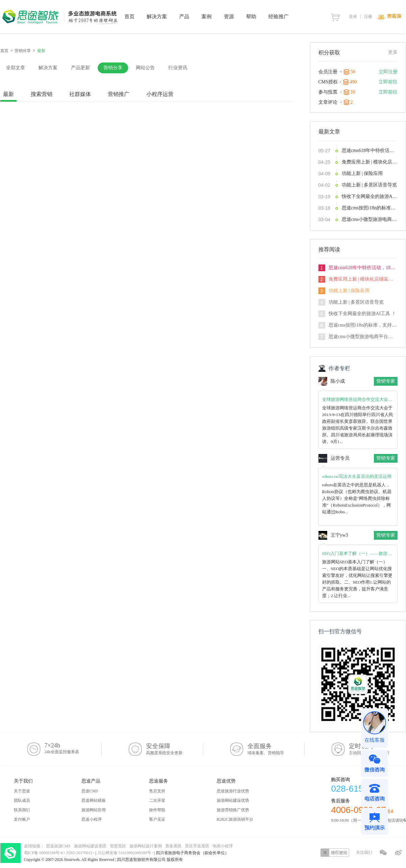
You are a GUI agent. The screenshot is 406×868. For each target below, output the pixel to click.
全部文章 (16, 68)
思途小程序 (92, 819)
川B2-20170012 (80, 853)
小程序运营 (160, 94)
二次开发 (157, 800)
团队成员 (22, 800)
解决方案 (48, 68)
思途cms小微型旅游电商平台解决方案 (370, 219)
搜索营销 (42, 94)
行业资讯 (178, 68)
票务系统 (173, 846)
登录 (353, 17)
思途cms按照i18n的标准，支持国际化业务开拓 (370, 208)
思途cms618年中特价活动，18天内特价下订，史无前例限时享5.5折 (370, 150)
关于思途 (22, 791)
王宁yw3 (339, 535)
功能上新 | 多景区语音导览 (369, 185)
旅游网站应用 (94, 810)
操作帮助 (157, 810)
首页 (4, 51)
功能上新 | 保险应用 (362, 173)
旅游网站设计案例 (146, 846)
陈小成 (338, 381)
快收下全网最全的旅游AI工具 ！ (370, 196)
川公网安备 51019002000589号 (124, 853)
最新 (8, 94)
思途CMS (90, 791)
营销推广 (119, 94)
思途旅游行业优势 (233, 791)
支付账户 (22, 819)
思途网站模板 (94, 800)
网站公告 (145, 68)
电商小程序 (223, 846)
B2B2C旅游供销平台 (235, 819)
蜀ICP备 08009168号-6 (44, 853)
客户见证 (157, 819)
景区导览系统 (197, 846)
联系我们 (22, 810)
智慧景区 (118, 846)
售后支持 (157, 791)
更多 (393, 52)
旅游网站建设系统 (90, 846)
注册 (368, 17)
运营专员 (340, 458)
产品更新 (80, 68)
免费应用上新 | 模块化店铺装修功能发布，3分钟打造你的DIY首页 (370, 162)
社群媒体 (80, 94)
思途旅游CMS (58, 846)
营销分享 (23, 51)
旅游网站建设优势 (233, 800)
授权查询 (335, 853)
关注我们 (364, 852)
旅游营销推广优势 (233, 810)
